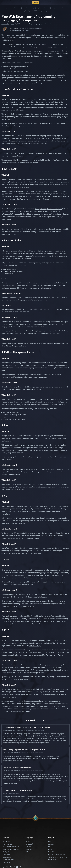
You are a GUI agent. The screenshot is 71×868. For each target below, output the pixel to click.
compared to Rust (17, 199)
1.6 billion (16, 160)
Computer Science (62, 8)
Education (17, 8)
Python (39, 8)
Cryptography (53, 860)
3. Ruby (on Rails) (11, 240)
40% (18, 288)
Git (49, 847)
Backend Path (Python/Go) (11, 847)
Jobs (53, 8)
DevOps (33, 8)
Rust (45, 11)
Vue (33, 11)
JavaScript (25, 8)
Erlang (28, 594)
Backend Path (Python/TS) (11, 849)
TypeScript (29, 847)
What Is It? (6, 95)
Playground (6, 862)
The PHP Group (35, 646)
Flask (16, 377)
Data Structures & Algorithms (57, 854)
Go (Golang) (29, 844)
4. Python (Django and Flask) (18, 352)
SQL (27, 852)
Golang (27, 11)
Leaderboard (7, 857)
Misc (12, 24)
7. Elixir (5, 560)
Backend (46, 8)
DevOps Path (7, 852)
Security (39, 11)
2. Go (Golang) (10, 169)
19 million (11, 38)
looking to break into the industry (29, 44)
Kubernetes (52, 844)
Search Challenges (9, 860)
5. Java (5, 425)
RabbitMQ (51, 852)
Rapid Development (8, 279)
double (4, 40)
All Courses (6, 841)
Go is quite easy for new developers (48, 209)
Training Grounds (8, 844)
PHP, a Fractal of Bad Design (18, 679)
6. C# (4, 496)
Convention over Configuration (12, 293)
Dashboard (6, 854)
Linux (50, 841)
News (10, 8)
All (5, 8)
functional (12, 570)
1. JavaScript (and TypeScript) (18, 89)
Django (45, 374)
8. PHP (5, 630)
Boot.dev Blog (6, 24)
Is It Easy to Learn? (9, 131)
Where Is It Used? (9, 149)
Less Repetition (6, 305)
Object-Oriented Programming (58, 857)
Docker (50, 849)
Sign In (36, 2)
